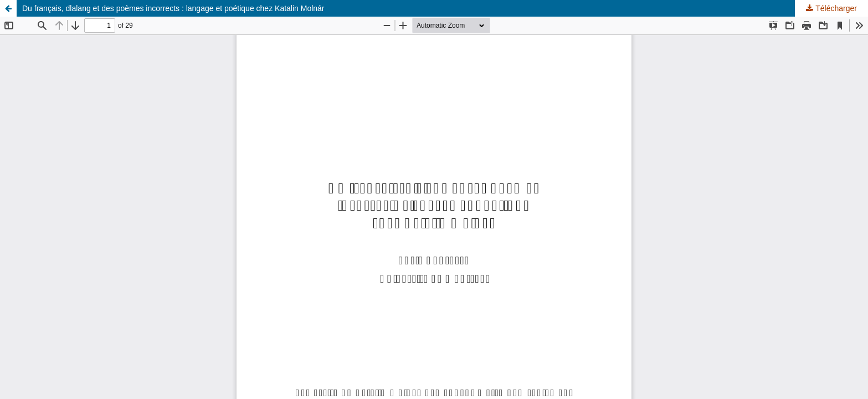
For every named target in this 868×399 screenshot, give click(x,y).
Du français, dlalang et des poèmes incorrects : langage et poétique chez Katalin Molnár (173, 8)
